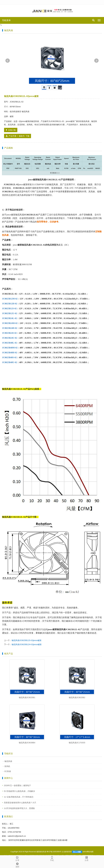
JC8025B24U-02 (10, 338)
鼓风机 (7, 766)
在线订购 (11, 130)
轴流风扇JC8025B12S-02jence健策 (27, 640)
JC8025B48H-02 (10, 353)
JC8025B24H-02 (10, 328)
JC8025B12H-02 (10, 304)
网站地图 (90, 852)
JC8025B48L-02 (9, 343)
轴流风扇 (8, 761)
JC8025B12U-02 (10, 313)
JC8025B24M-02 (10, 323)
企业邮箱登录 (67, 852)
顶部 (17, 865)
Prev (8, 61)
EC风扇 (8, 771)
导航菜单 (6, 20)
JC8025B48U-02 (10, 362)
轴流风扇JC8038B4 (27, 743)
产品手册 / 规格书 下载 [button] (18, 136)
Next (96, 61)
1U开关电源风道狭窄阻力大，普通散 (19, 808)
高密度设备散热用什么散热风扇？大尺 (20, 803)
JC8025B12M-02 (10, 299)
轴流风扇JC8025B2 (77, 697)
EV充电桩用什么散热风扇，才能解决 (19, 791)
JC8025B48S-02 (9, 357)
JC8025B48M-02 (10, 348)
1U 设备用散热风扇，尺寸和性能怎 (19, 797)
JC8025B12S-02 (9, 308)
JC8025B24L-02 (9, 318)
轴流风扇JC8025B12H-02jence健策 (27, 644)
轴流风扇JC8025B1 (27, 697)
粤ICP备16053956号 (54, 852)
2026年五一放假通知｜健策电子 (17, 785)
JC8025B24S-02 (9, 333)
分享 (17, 858)
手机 (52, 858)
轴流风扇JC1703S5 (77, 743)
